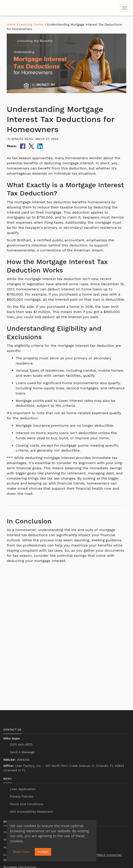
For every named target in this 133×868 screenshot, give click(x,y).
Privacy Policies (21, 796)
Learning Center (32, 24)
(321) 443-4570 (21, 744)
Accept (43, 852)
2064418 (16, 760)
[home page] (30, 8)
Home (11, 24)
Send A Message (22, 752)
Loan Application (22, 789)
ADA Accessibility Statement (31, 812)
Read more (21, 852)
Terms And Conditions (26, 804)
